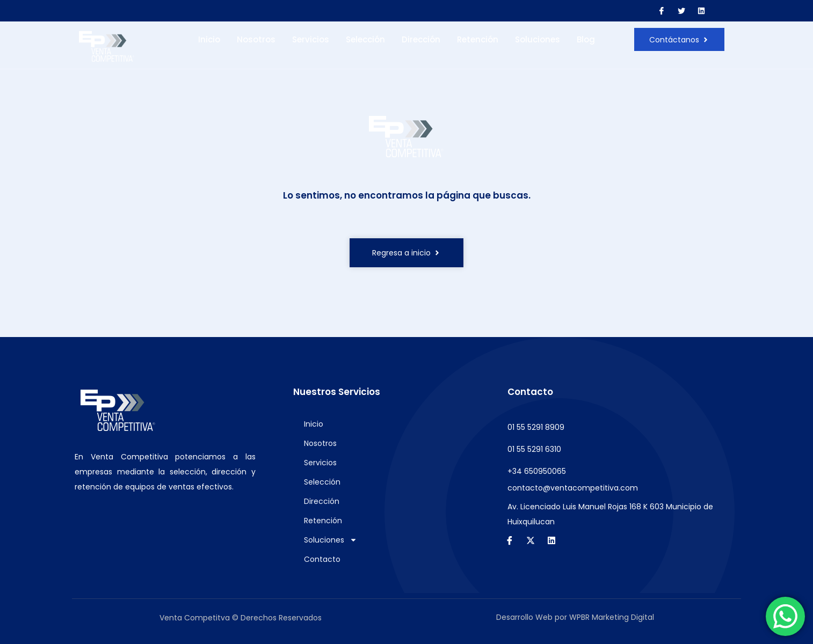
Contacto (322, 559)
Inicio (209, 39)
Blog (586, 39)
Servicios (311, 39)
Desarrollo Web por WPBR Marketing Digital (575, 617)
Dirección (421, 39)
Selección (365, 39)
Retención (478, 39)
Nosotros (256, 39)
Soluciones (538, 39)
